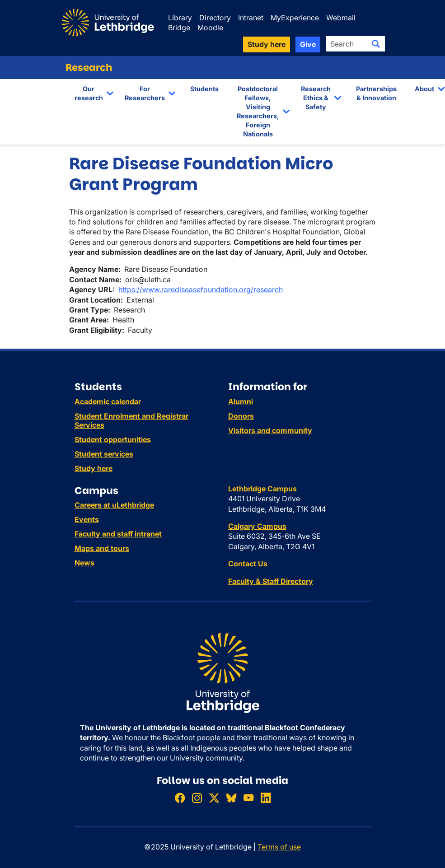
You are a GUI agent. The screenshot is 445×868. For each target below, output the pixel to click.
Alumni (241, 401)
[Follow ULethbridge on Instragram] (197, 798)
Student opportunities (113, 439)
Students (204, 89)
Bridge (179, 28)
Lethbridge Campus (262, 489)
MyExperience (295, 18)
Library (180, 18)
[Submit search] (376, 44)
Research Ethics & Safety (316, 98)
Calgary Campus (257, 526)
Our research (89, 93)
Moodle (210, 28)
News (84, 563)
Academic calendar (108, 401)
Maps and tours (102, 548)
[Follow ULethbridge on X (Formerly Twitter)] (214, 798)
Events (87, 519)
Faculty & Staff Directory (271, 581)
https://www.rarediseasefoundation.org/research (201, 289)
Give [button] (308, 44)
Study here (94, 468)
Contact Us (248, 564)
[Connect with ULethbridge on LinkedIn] (266, 798)
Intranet (251, 18)
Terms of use (279, 847)
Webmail (341, 18)
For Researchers (145, 93)
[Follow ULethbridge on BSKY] (231, 798)
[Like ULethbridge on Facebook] (180, 798)
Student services (104, 454)
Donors (241, 416)
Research (89, 68)
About (424, 89)
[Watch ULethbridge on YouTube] (248, 798)
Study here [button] (267, 44)
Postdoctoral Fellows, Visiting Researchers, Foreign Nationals (258, 112)
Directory (215, 18)
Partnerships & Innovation (376, 93)
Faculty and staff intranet (118, 534)
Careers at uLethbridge (114, 505)
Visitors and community (270, 430)
